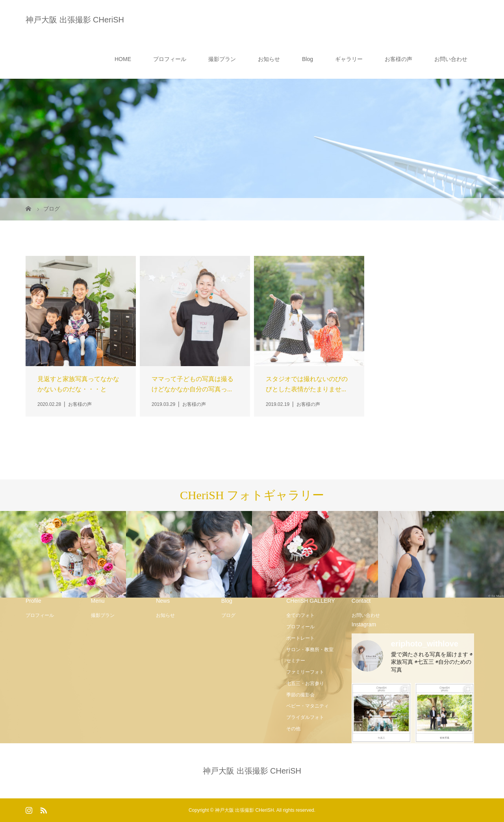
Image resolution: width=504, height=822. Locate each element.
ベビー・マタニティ (308, 706)
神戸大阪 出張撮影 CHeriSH (75, 20)
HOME (123, 59)
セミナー (296, 661)
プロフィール (170, 59)
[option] (63, 555)
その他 (293, 729)
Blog (308, 59)
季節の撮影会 (300, 695)
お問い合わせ (451, 59)
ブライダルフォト (305, 717)
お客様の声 (398, 59)
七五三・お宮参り (305, 683)
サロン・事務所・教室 (310, 650)
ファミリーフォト (305, 672)
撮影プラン (222, 59)
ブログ (228, 615)
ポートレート (300, 638)
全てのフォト (300, 615)
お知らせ (269, 59)
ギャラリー (349, 59)
